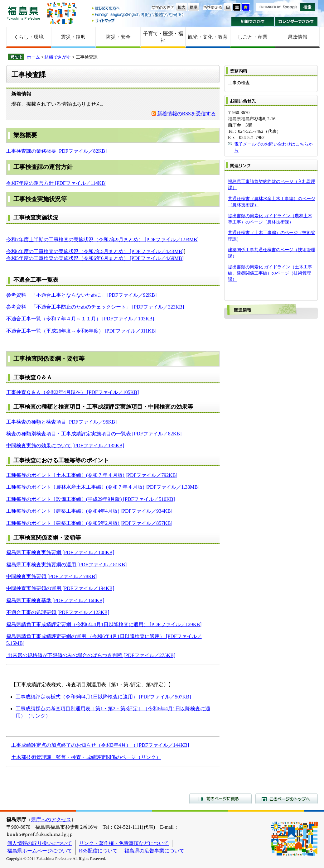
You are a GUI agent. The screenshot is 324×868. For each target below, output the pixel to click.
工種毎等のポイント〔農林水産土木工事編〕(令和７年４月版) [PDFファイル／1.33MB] (103, 487)
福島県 (23, 13)
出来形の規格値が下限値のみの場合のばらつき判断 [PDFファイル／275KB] (91, 655)
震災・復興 (73, 37)
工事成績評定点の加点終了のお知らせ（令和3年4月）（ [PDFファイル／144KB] (100, 745)
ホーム (33, 57)
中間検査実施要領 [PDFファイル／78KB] (51, 576)
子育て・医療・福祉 (163, 37)
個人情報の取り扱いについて (40, 843)
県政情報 (297, 37)
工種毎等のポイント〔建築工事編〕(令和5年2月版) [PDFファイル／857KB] (89, 523)
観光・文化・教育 (208, 37)
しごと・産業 (253, 37)
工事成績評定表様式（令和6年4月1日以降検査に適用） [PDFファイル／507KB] (103, 697)
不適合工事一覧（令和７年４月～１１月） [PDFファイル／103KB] (80, 319)
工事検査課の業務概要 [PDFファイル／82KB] (56, 151)
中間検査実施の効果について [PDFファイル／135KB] (65, 446)
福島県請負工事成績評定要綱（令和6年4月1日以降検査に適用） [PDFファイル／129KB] (104, 624)
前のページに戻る (220, 798)
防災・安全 (118, 37)
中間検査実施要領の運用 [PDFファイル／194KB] (60, 588)
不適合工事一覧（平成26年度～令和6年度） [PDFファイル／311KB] (81, 331)
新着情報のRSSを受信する (186, 114)
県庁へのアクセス (51, 820)
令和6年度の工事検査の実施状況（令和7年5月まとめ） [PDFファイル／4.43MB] (95, 251)
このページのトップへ (287, 798)
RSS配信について (98, 851)
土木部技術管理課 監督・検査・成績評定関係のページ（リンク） (86, 757)
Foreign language (138, 14)
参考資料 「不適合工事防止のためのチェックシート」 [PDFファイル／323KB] (95, 307)
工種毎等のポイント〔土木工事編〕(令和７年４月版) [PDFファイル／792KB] (92, 475)
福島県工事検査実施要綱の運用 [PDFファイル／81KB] (66, 565)
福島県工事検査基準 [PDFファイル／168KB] (55, 600)
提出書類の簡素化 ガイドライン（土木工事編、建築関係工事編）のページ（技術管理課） (270, 273)
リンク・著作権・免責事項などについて (124, 843)
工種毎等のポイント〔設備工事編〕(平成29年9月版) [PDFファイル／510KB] (91, 499)
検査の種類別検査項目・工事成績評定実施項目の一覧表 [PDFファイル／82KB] (94, 434)
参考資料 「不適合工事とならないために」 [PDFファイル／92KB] (81, 295)
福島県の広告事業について (154, 851)
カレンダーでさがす (296, 22)
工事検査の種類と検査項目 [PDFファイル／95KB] (61, 422)
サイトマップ (138, 20)
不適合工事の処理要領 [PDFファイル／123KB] (58, 612)
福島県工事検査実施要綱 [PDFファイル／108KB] (60, 552)
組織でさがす (253, 22)
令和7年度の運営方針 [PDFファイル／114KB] (56, 183)
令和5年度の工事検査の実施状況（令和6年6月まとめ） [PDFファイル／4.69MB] (95, 258)
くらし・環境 (29, 37)
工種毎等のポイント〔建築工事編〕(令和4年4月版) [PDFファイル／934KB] (89, 511)
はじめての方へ (138, 9)
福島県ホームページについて (40, 851)
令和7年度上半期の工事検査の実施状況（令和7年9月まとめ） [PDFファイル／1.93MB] (102, 240)
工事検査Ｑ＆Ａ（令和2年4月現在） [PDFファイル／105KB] (73, 392)
